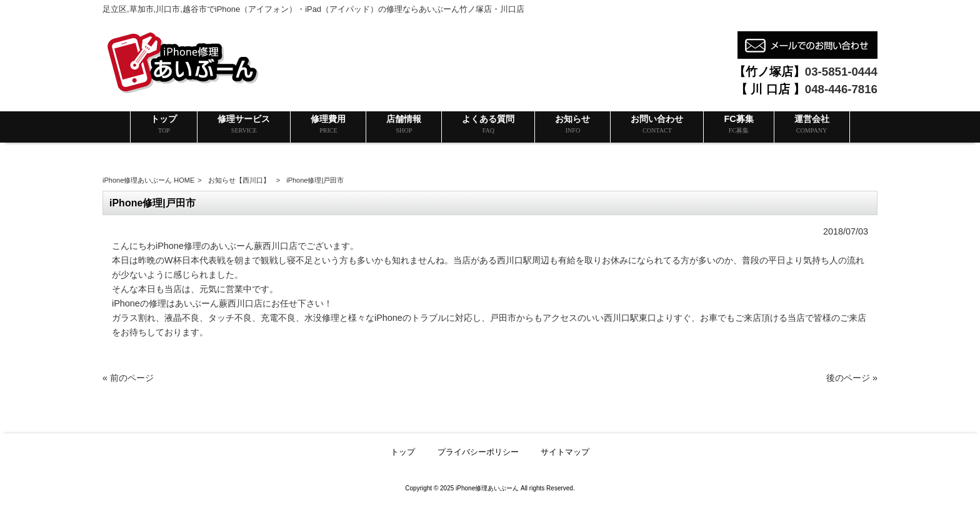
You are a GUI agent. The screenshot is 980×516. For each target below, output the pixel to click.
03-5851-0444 (841, 72)
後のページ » (852, 378)
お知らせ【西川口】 (239, 180)
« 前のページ (128, 378)
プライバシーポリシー (478, 452)
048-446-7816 (841, 89)
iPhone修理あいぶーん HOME (148, 180)
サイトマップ (565, 452)
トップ (403, 452)
